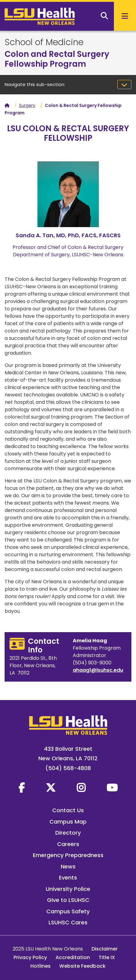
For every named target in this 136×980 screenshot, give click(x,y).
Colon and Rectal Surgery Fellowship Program (57, 59)
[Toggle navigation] (124, 85)
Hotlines (41, 966)
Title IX (107, 957)
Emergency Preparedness (68, 855)
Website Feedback (82, 966)
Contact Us (68, 810)
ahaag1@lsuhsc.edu (98, 670)
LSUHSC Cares (68, 922)
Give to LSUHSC (68, 900)
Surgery (27, 105)
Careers (68, 844)
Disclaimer (105, 949)
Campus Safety (68, 911)
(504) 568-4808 (68, 768)
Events (68, 878)
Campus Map (68, 822)
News (68, 866)
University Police (68, 889)
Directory (68, 833)
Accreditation (73, 957)
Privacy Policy (30, 957)
